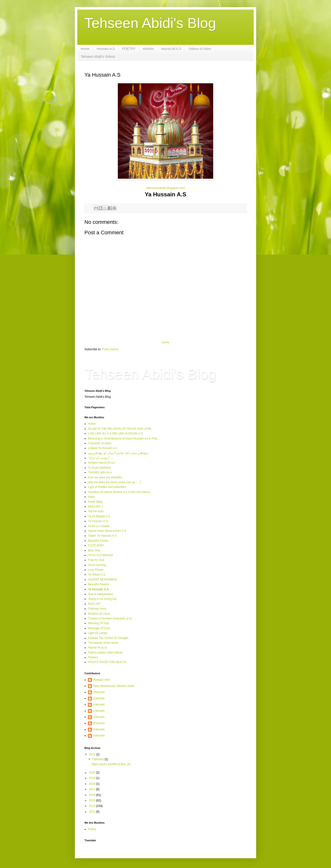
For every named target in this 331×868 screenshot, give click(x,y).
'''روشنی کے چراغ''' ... (101, 458)
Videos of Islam (200, 49)
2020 (93, 773)
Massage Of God (99, 628)
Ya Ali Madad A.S (99, 516)
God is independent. (101, 594)
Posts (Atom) (110, 349)
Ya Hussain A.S (98, 521)
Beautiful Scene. (98, 541)
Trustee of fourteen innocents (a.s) (110, 618)
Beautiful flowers (98, 584)
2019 (93, 778)
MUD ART (94, 604)
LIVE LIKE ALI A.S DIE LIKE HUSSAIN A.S (115, 434)
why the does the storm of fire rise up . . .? (115, 482)
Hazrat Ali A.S (171, 49)
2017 (93, 789)
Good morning (97, 565)
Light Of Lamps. (98, 633)
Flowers (93, 657)
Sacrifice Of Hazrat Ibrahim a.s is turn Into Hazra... (120, 492)
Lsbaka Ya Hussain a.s (103, 448)
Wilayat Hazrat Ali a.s (101, 463)
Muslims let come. (99, 614)
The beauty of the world (103, 643)
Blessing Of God (98, 623)
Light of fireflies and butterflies (107, 487)
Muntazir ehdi (101, 680)
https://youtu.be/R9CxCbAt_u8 (111, 764)
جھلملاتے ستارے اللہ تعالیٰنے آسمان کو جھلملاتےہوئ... (119, 453)
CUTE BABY (96, 545)
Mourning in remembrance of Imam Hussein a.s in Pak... (124, 439)
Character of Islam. (100, 443)
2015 (93, 800)
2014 (93, 806)
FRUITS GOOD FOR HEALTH (107, 662)
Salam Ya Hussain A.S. (103, 536)
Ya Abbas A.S (97, 575)
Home (85, 49)
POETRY (129, 49)
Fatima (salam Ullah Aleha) (105, 653)
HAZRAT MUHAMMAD (103, 580)
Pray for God (96, 560)
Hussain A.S (106, 49)
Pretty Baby (95, 502)
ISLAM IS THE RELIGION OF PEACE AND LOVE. (120, 429)
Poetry (92, 829)
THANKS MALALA (100, 472)
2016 (93, 795)
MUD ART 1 (96, 507)
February (98, 759)
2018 (93, 784)
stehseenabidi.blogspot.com (165, 188)
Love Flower (96, 570)
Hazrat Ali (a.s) (97, 648)
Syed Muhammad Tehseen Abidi (113, 686)
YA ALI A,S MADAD (100, 555)
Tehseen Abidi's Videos (98, 57)
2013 (93, 812)
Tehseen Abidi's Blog (150, 23)
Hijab (91, 497)
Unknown (99, 692)
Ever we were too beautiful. (105, 477)
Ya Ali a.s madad (99, 526)
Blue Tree (94, 550)
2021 (93, 754)
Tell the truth (96, 511)
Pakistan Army (97, 609)
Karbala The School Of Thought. (109, 638)
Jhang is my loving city (102, 599)
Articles (148, 49)
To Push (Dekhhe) (99, 468)
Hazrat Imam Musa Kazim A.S (107, 531)
